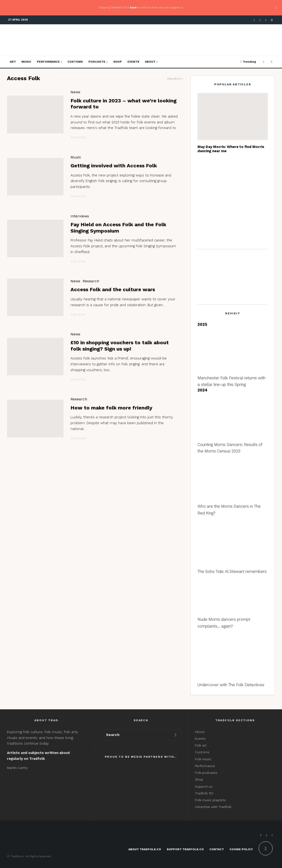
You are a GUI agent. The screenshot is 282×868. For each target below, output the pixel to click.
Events (133, 62)
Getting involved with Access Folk (114, 166)
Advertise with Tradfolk (213, 807)
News (75, 92)
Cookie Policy (241, 849)
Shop (118, 62)
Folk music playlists (210, 800)
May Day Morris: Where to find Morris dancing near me (231, 149)
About (150, 62)
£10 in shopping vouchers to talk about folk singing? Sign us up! (120, 346)
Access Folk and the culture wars (113, 289)
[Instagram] (266, 20)
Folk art (201, 745)
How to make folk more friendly (111, 408)
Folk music (203, 759)
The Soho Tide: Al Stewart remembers (232, 571)
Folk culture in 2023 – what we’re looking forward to (123, 104)
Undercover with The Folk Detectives (231, 685)
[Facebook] (254, 20)
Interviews (80, 216)
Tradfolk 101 (204, 793)
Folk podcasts (206, 773)
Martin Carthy (17, 768)
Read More (78, 138)
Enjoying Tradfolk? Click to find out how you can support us (141, 7)
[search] (175, 735)
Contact (217, 849)
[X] (260, 20)
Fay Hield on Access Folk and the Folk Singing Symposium (118, 228)
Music (26, 62)
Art (13, 62)
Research (91, 281)
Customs (75, 62)
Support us (204, 786)
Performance (48, 62)
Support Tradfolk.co (185, 849)
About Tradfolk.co (145, 849)
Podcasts (97, 62)
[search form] (136, 735)
